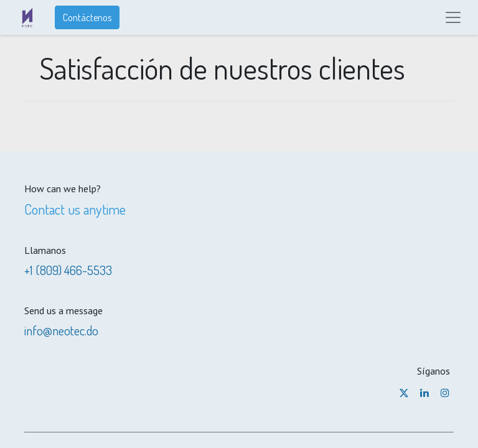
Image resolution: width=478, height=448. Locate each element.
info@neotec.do (61, 330)
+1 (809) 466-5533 (68, 270)
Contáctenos (87, 17)
